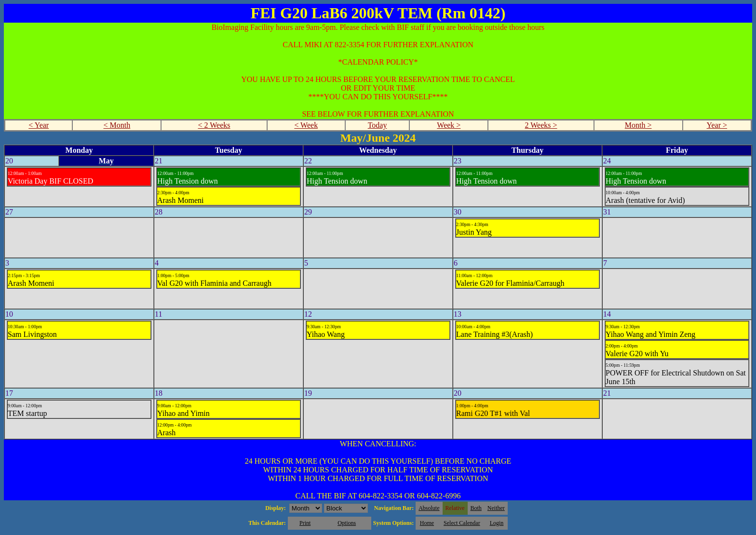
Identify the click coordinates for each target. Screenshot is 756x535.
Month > (638, 125)
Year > (717, 125)
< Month (117, 125)
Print (305, 523)
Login (497, 523)
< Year (39, 125)
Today (378, 125)
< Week (306, 125)
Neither (496, 508)
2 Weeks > (541, 125)
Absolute (429, 508)
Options (347, 523)
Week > (449, 125)
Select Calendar (462, 523)
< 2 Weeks (214, 125)
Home (427, 523)
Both (476, 508)
